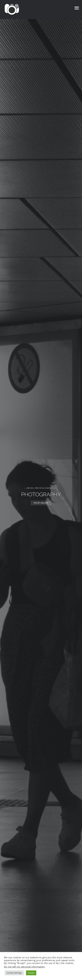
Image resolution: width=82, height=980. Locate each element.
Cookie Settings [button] (14, 973)
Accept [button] (31, 973)
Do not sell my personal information (24, 967)
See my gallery (41, 503)
